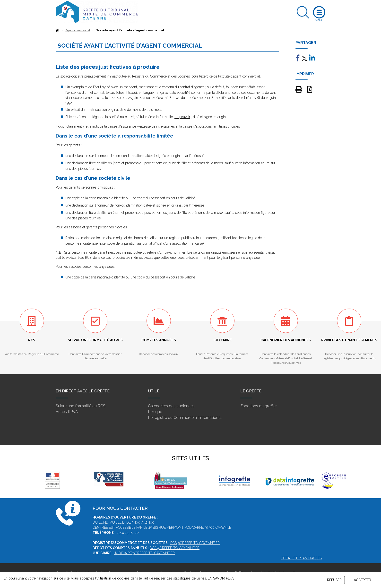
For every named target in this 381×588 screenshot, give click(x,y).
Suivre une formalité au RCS (81, 406)
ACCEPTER (362, 580)
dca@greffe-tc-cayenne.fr (175, 548)
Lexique (155, 412)
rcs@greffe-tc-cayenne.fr (195, 543)
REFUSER (334, 580)
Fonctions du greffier (259, 406)
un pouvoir (182, 117)
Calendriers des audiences (171, 406)
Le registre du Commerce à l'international (185, 418)
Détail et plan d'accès (302, 558)
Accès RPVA (67, 412)
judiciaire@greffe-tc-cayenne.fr (144, 553)
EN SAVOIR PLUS (221, 578)
